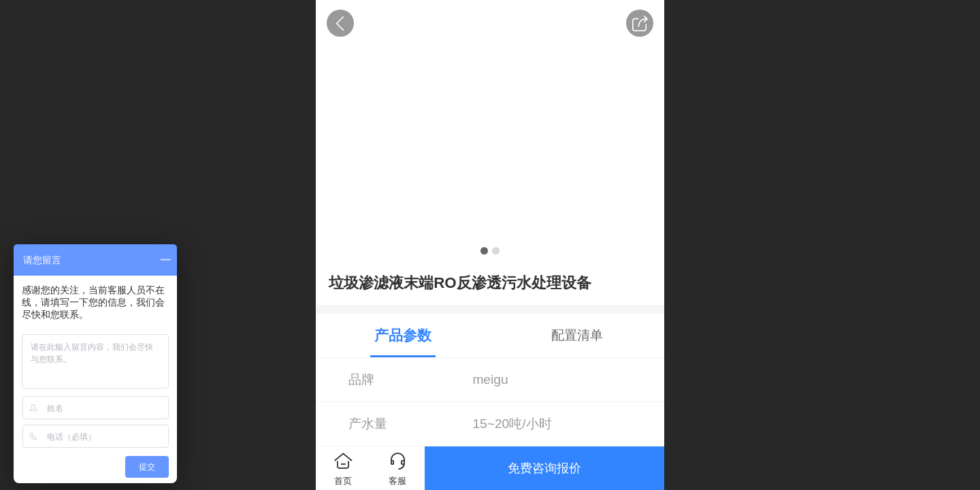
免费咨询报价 (544, 468)
